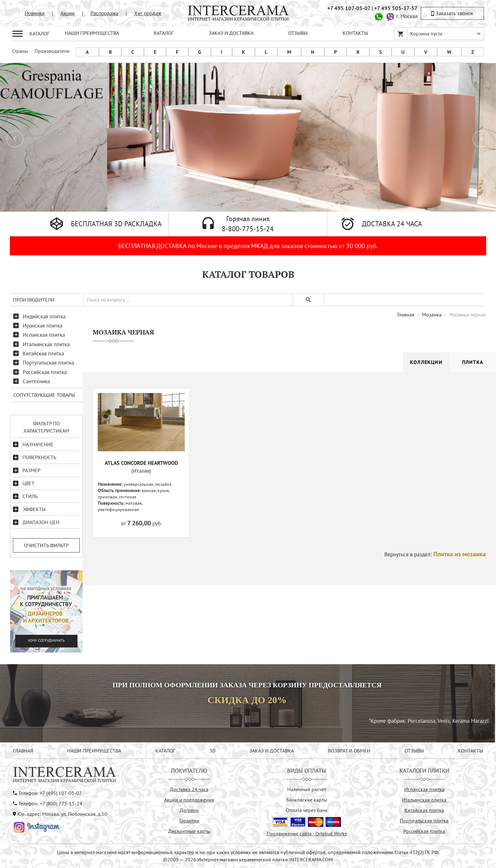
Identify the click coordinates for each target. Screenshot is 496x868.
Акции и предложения (189, 800)
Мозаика (432, 315)
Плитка (473, 362)
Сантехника (36, 381)
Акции (68, 13)
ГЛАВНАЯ (23, 751)
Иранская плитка (43, 326)
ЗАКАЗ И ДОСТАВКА (231, 33)
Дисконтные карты (189, 831)
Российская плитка (45, 372)
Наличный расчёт (307, 789)
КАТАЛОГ (164, 33)
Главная (406, 315)
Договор (189, 810)
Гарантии (189, 821)
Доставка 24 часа (189, 789)
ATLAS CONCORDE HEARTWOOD (141, 463)
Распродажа (104, 13)
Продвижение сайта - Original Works (307, 834)
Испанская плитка (44, 335)
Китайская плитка (43, 353)
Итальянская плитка (46, 344)
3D (212, 751)
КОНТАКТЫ (355, 33)
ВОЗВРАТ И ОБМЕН (349, 751)
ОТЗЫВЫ (298, 33)
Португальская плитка (48, 363)
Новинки (35, 13)
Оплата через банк (307, 810)
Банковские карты (307, 800)
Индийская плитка (44, 316)
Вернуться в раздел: (435, 554)
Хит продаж (148, 13)
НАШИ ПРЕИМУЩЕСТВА (92, 33)
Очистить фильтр (46, 545)
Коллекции (426, 362)
